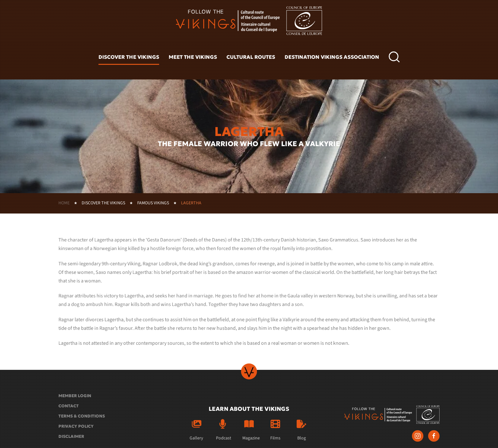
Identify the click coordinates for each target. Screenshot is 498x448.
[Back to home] (249, 21)
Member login (75, 396)
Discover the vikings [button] (129, 57)
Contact (69, 406)
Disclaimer (71, 436)
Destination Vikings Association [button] (332, 57)
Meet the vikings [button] (193, 57)
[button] (394, 57)
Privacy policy (76, 426)
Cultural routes (251, 57)
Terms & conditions (82, 416)
